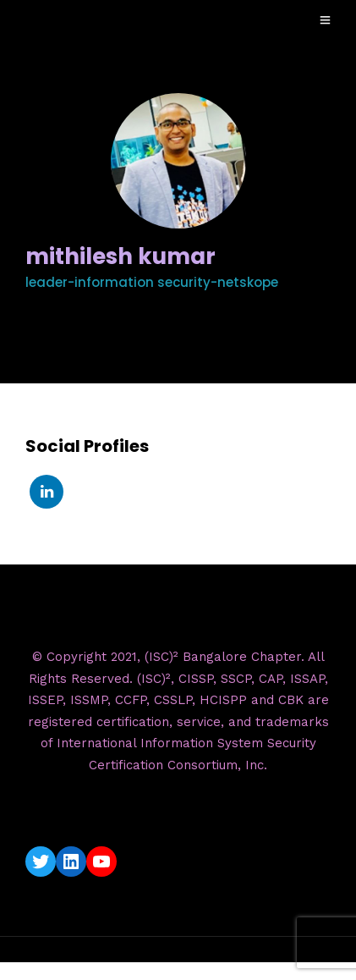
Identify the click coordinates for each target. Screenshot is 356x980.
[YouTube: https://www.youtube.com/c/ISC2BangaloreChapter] (101, 862)
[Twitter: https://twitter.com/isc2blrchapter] (41, 862)
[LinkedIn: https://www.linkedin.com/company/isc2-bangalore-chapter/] (71, 862)
